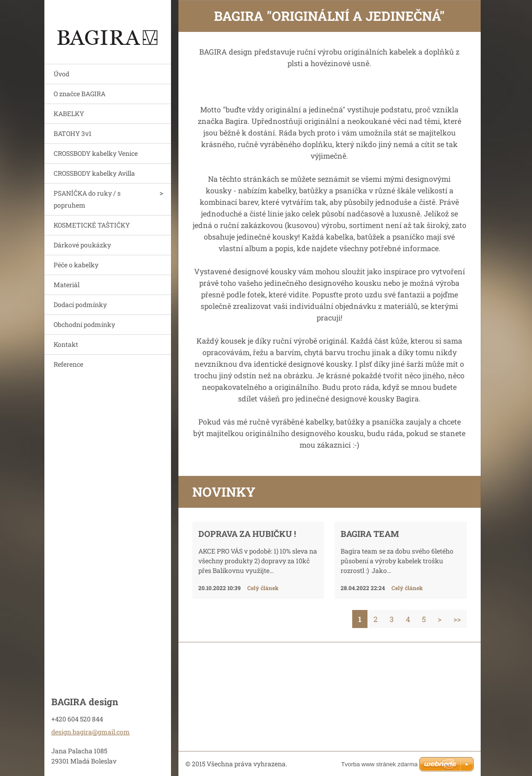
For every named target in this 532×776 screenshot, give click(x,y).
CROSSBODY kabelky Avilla (94, 173)
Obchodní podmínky (84, 324)
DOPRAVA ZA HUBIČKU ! (247, 534)
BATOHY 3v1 (73, 133)
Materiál (67, 285)
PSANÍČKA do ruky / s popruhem (87, 199)
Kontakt (66, 344)
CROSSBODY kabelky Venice (96, 153)
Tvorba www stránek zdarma (379, 764)
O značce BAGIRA (79, 94)
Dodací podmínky (80, 305)
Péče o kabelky (76, 265)
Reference (68, 364)
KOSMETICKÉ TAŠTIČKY (92, 225)
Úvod (61, 74)
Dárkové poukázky (82, 245)
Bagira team (370, 534)
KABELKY (69, 114)
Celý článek (263, 588)
